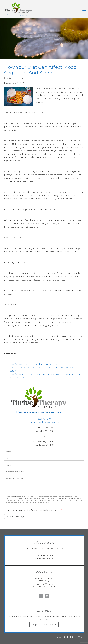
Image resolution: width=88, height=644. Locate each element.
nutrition (24, 78)
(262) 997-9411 (44, 419)
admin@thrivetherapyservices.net (44, 422)
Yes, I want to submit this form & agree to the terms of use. (35, 510)
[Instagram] (47, 596)
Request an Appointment (44, 625)
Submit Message (16, 516)
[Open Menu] (84, 9)
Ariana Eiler (13, 78)
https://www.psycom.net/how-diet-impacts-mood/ (34, 364)
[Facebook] (41, 596)
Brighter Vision (77, 637)
